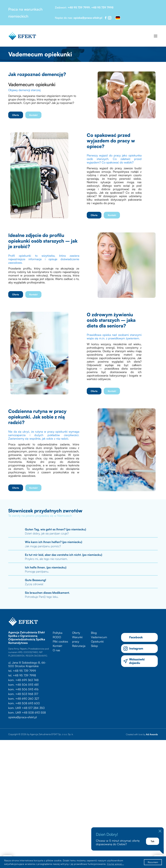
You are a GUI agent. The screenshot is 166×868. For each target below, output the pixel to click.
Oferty (76, 633)
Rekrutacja (79, 646)
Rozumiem (153, 862)
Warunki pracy (77, 639)
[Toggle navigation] (156, 36)
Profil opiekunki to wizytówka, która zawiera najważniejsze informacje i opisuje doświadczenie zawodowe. (44, 259)
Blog (94, 633)
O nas (56, 650)
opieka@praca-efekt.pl (88, 18)
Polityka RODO (58, 635)
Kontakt (33, 115)
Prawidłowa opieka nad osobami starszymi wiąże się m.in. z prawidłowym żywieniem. (114, 337)
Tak (153, 841)
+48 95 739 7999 (79, 7)
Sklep (94, 646)
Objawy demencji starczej (25, 90)
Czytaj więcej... (116, 864)
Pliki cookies (60, 641)
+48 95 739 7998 (102, 7)
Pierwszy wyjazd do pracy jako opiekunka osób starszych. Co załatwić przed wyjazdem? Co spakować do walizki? (114, 159)
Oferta (16, 115)
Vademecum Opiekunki (99, 639)
